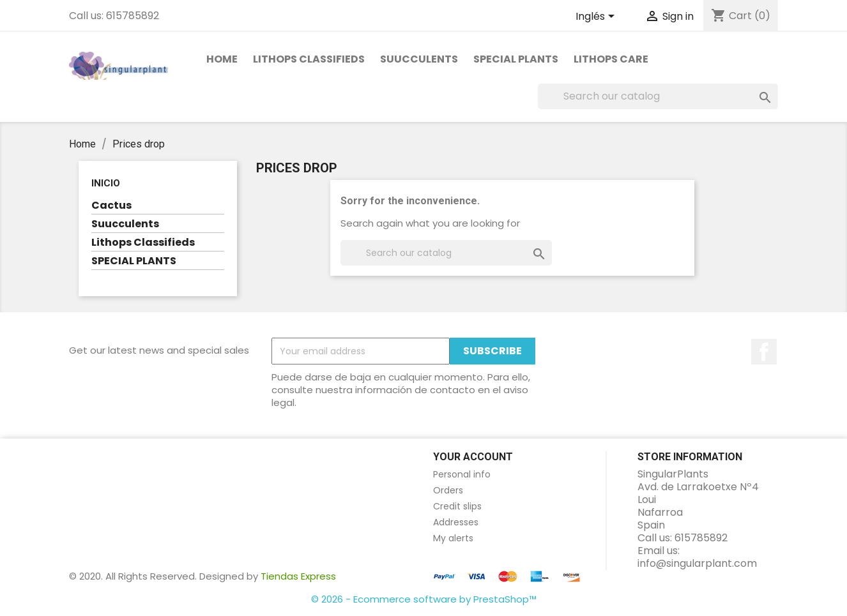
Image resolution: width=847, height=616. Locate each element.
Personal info (462, 474)
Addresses (456, 522)
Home (222, 59)
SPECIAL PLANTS (516, 59)
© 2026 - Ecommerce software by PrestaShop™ (424, 599)
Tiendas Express (298, 576)
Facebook (764, 352)
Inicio (106, 183)
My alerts (453, 538)
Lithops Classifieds (309, 59)
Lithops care (611, 59)
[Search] (658, 96)
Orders (448, 490)
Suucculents (419, 59)
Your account (473, 457)
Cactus (111, 206)
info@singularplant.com (697, 563)
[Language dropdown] (597, 17)
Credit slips (457, 506)
